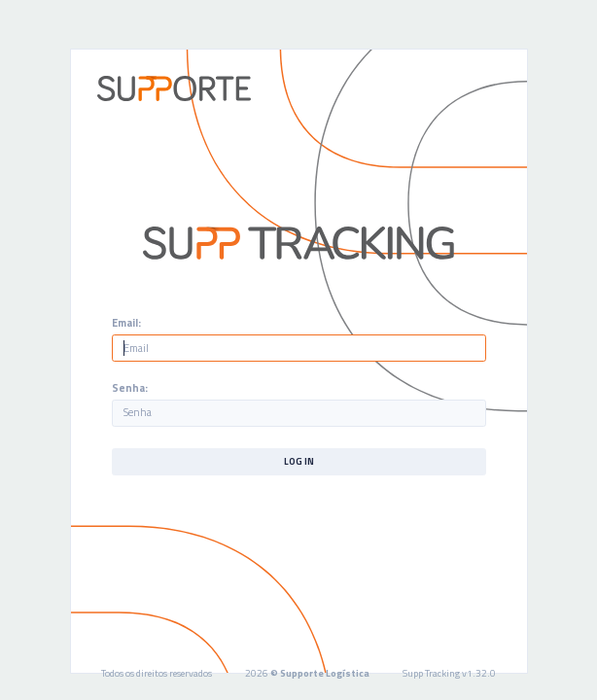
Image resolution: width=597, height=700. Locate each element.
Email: (126, 323)
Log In (299, 461)
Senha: (130, 388)
